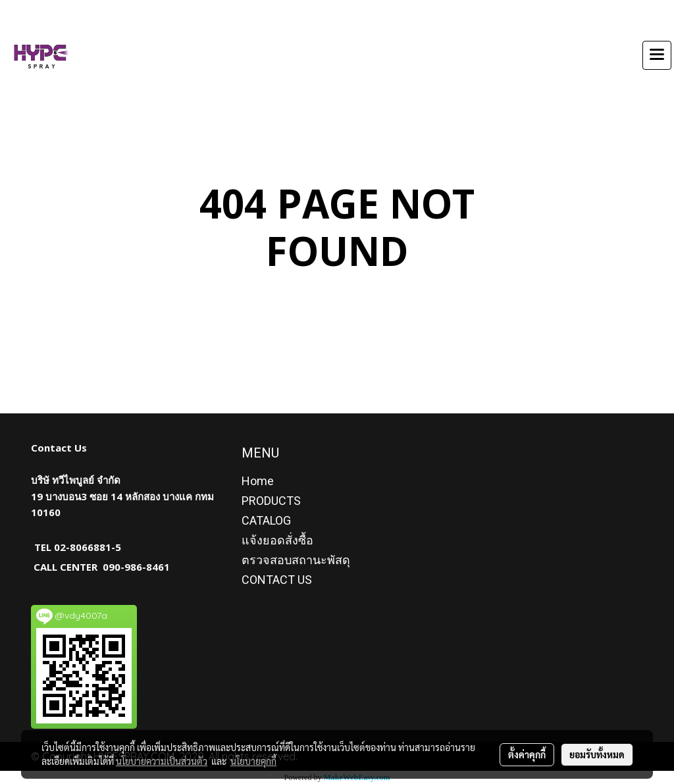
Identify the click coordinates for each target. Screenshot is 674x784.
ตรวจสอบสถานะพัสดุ (296, 560)
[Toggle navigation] (657, 55)
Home (258, 481)
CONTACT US (277, 580)
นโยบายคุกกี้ (253, 761)
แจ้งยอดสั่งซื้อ (277, 540)
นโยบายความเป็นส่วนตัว (162, 761)
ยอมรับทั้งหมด (597, 754)
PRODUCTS (271, 501)
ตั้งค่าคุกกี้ (527, 754)
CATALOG (266, 520)
